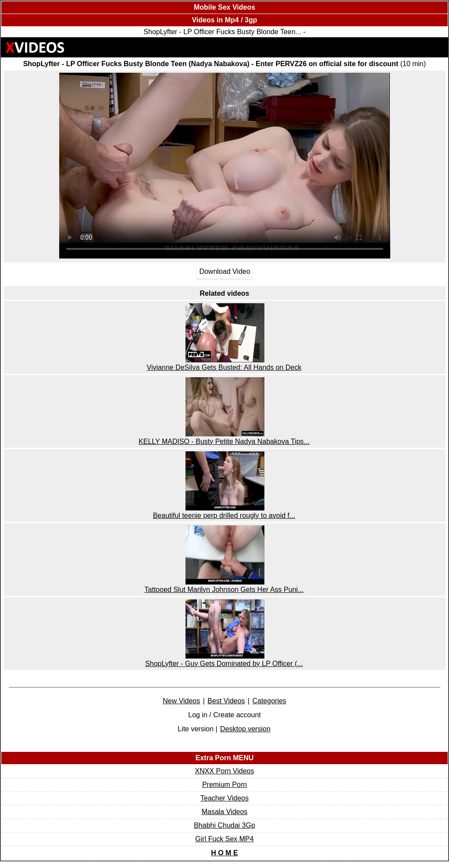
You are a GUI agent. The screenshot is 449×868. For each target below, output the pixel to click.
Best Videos (226, 701)
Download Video (224, 271)
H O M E (224, 853)
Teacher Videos (224, 798)
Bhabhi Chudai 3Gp (224, 825)
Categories (269, 701)
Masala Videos (225, 812)
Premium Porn (224, 785)
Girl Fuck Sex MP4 (224, 839)
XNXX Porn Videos (225, 771)
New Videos (181, 701)
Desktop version (245, 729)
